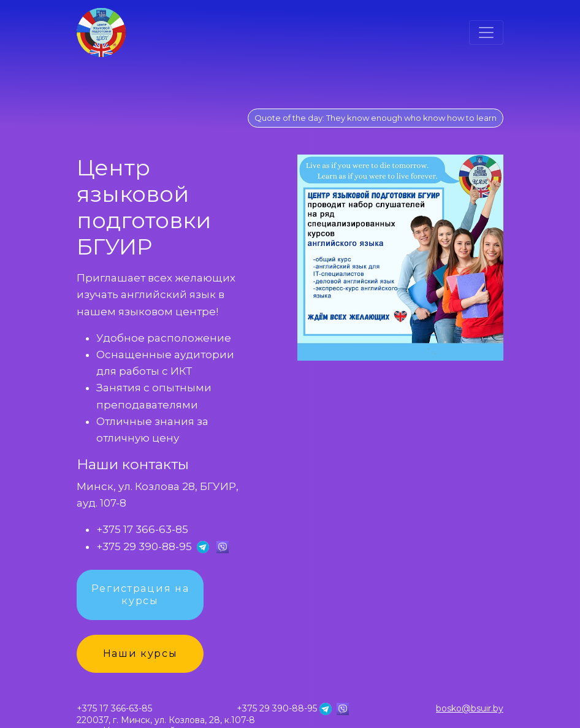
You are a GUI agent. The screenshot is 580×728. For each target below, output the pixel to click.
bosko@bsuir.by (470, 709)
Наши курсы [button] (140, 653)
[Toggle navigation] (486, 33)
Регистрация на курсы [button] (140, 595)
